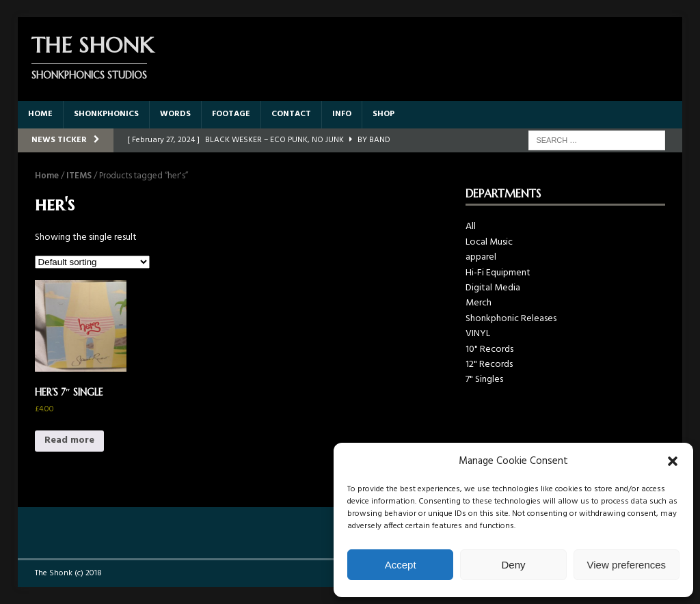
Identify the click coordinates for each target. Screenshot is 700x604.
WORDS (175, 114)
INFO (342, 114)
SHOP (383, 114)
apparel (481, 257)
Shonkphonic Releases (511, 319)
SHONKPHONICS (106, 114)
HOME (40, 114)
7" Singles (484, 380)
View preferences (627, 565)
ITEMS (79, 176)
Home (47, 176)
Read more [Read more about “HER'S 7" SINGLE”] (69, 440)
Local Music (489, 242)
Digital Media (493, 288)
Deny (513, 565)
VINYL (478, 334)
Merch (479, 303)
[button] (673, 461)
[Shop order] (92, 262)
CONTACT (291, 114)
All (471, 226)
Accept (401, 565)
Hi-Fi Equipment (498, 273)
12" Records (489, 365)
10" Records (489, 349)
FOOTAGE (231, 114)
